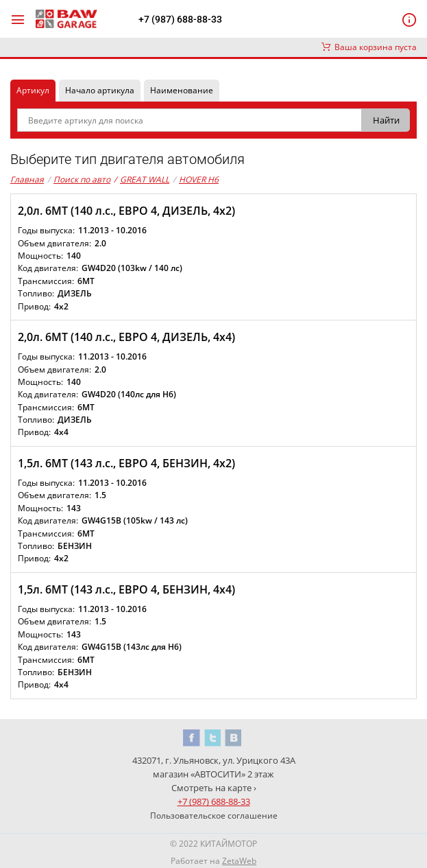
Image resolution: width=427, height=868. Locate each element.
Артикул (33, 90)
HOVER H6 (199, 179)
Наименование (182, 90)
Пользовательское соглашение (214, 816)
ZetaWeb (239, 861)
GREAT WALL (142, 180)
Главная (27, 179)
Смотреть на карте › (214, 788)
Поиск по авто (82, 179)
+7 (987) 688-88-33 (180, 19)
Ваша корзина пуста (369, 47)
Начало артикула (100, 90)
